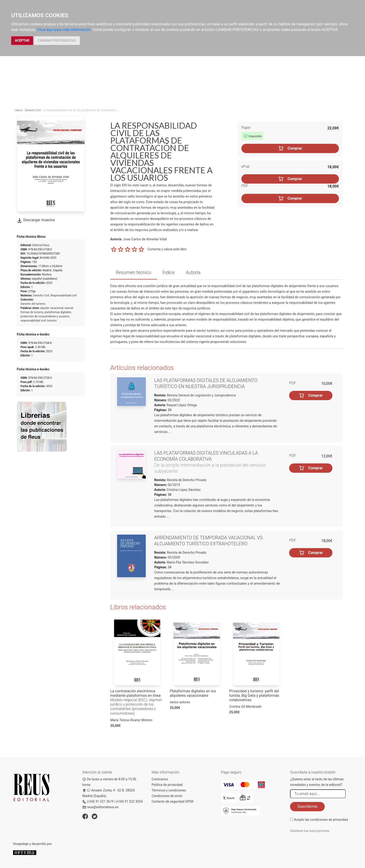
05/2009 (173, 557)
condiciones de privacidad (329, 820)
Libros (19, 110)
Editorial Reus (41, 245)
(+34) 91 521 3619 (98, 801)
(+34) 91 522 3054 (130, 801)
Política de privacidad (167, 785)
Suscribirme (307, 806)
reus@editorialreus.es (100, 807)
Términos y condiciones (169, 790)
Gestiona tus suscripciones (310, 831)
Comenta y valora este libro (167, 249)
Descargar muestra (36, 220)
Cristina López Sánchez (184, 490)
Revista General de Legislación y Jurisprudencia (201, 395)
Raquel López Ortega (182, 405)
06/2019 (173, 485)
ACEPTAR (22, 40)
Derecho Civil (33, 110)
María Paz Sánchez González (188, 562)
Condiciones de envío (167, 796)
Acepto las (321, 820)
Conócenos (160, 779)
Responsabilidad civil (64, 295)
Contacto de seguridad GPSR (172, 801)
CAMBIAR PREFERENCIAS (57, 40)
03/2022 (173, 400)
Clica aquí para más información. (64, 30)
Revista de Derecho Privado (186, 480)
